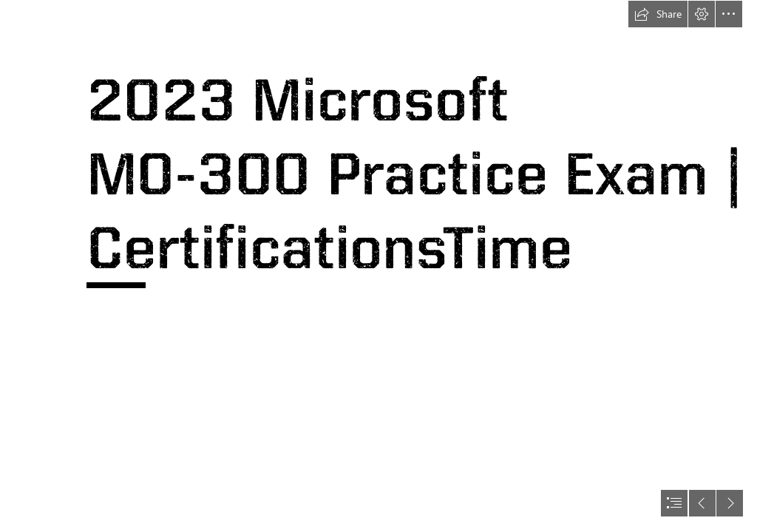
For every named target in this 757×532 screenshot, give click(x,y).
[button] (658, 14)
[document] (378, 266)
